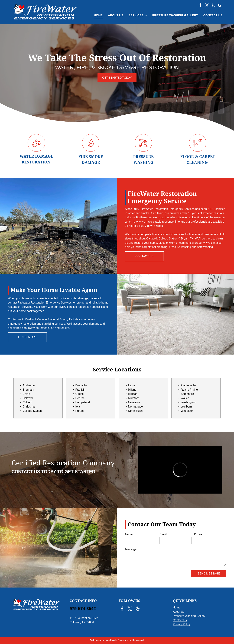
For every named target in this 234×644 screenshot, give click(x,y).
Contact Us (180, 620)
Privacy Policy (182, 624)
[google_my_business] (220, 6)
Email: (163, 534)
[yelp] (213, 6)
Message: (131, 549)
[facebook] (200, 6)
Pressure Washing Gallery (189, 616)
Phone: (199, 534)
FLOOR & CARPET (198, 157)
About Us (179, 612)
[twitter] (207, 6)
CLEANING (197, 162)
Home (177, 607)
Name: (129, 534)
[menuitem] (96, 15)
